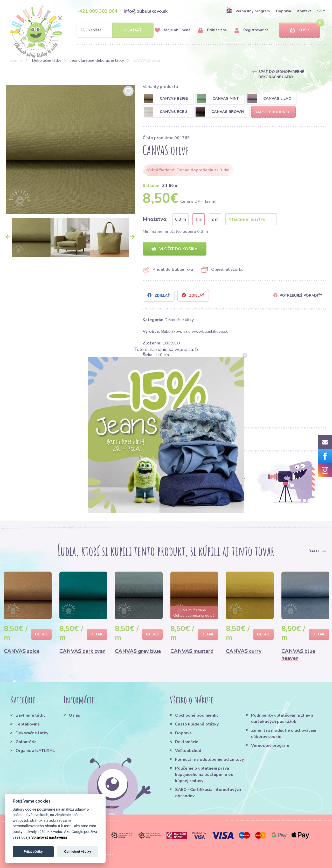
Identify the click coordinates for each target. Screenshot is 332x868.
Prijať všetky (33, 852)
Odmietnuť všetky (78, 852)
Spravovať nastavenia (49, 838)
